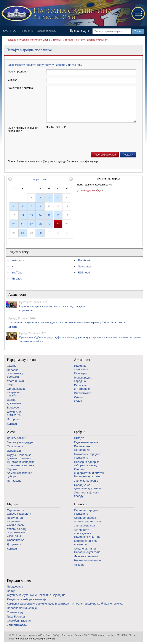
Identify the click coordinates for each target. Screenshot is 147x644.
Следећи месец (71, 179)
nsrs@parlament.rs (25, 639)
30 (40, 233)
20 (14, 224)
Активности (83, 360)
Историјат (13, 419)
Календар (81, 373)
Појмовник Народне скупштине (87, 456)
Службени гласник (19, 621)
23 (40, 224)
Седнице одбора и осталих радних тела (88, 519)
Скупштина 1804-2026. (14, 414)
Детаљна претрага (47, 31)
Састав (12, 366)
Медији (13, 504)
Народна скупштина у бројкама (15, 373)
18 (58, 215)
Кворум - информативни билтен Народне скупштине (89, 473)
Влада (11, 591)
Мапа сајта (27, 31)
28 (22, 233)
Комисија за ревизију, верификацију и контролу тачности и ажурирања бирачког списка (65, 604)
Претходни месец (10, 179)
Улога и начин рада (16, 383)
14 (22, 215)
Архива (79, 565)
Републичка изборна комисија (27, 599)
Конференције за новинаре (85, 543)
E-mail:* (12, 80)
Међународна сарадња (83, 379)
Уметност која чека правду (87, 494)
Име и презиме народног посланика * (23, 129)
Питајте (69, 40)
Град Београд (16, 617)
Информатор (83, 393)
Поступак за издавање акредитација (16, 521)
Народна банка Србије (22, 608)
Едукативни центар (87, 442)
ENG (6, 31)
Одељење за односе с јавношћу (19, 512)
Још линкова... (17, 625)
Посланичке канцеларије (82, 448)
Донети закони (17, 438)
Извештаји (14, 451)
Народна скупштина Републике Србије (28, 40)
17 (49, 215)
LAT (15, 31)
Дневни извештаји (86, 556)
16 (40, 215)
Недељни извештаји (88, 560)
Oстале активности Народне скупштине (87, 550)
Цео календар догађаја (89, 190)
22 (31, 224)
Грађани (58, 40)
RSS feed (84, 273)
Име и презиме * (18, 72)
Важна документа (14, 401)
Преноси (81, 504)
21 (22, 224)
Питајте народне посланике (92, 40)
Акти (11, 432)
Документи (14, 544)
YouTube (17, 273)
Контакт (12, 424)
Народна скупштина (22, 360)
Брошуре (13, 408)
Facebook (84, 260)
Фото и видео (79, 399)
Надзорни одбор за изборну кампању (87, 464)
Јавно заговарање (86, 481)
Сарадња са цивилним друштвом (88, 487)
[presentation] (79, 141)
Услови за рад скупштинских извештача (16, 532)
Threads (17, 279)
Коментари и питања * (21, 88)
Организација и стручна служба (16, 392)
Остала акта (15, 446)
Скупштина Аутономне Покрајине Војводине (36, 595)
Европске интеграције (82, 387)
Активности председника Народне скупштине (87, 533)
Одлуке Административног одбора (19, 473)
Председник (15, 587)
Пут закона (14, 481)
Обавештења (16, 540)
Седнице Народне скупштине (86, 512)
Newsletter (85, 266)
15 (31, 215)
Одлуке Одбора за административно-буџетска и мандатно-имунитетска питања (21, 460)
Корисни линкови (20, 580)
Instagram (18, 260)
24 (49, 224)
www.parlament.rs (46, 639)
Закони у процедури (20, 442)
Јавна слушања (85, 525)
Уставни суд (15, 612)
